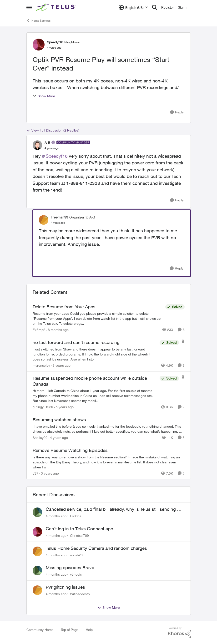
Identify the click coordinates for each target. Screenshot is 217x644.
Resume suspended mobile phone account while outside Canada (90, 381)
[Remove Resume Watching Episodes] (109, 462)
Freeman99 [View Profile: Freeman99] (59, 217)
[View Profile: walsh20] (37, 551)
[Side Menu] (29, 7)
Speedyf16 (57, 156)
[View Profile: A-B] (37, 145)
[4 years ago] (58, 438)
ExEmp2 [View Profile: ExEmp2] (39, 330)
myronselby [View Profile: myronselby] (41, 365)
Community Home (40, 630)
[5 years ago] (64, 407)
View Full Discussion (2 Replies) (53, 130)
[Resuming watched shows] (109, 429)
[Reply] (177, 112)
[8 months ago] (57, 330)
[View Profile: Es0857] (37, 512)
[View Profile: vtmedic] (37, 571)
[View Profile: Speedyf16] (39, 45)
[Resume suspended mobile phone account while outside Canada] (95, 396)
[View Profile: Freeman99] (44, 220)
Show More (44, 96)
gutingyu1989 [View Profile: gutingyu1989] (43, 407)
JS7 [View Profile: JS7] (35, 473)
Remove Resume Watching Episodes (70, 450)
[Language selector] (133, 7)
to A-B (90, 217)
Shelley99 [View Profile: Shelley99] (40, 438)
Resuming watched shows (59, 420)
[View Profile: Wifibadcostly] (37, 590)
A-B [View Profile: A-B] (47, 143)
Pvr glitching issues (65, 587)
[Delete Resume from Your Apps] (98, 318)
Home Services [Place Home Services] (38, 20)
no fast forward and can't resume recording (76, 342)
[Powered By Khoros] (179, 633)
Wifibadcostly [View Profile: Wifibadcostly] (80, 594)
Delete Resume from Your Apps (64, 307)
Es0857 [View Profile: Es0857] (76, 516)
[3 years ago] (61, 365)
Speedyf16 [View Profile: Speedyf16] (55, 42)
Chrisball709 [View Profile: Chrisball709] (79, 535)
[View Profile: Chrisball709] (37, 532)
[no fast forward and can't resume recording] (95, 354)
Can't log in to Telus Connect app (79, 529)
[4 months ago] (56, 516)
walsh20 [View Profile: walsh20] (76, 555)
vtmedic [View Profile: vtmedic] (76, 574)
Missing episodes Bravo (70, 568)
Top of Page (70, 630)
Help (89, 630)
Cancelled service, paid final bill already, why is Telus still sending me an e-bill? (114, 509)
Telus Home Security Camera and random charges (96, 548)
